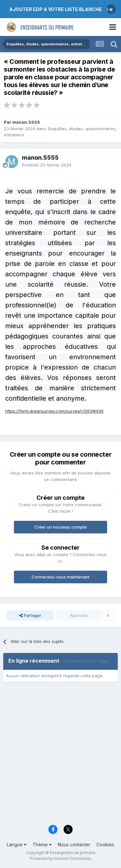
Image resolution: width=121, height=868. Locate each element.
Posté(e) (47, 165)
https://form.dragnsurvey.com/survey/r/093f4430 (54, 411)
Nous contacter (74, 845)
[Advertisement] (60, 755)
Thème (42, 845)
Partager (30, 615)
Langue (17, 845)
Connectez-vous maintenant (60, 577)
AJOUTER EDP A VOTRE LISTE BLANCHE (56, 9)
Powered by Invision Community (61, 858)
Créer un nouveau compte (60, 527)
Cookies (105, 845)
